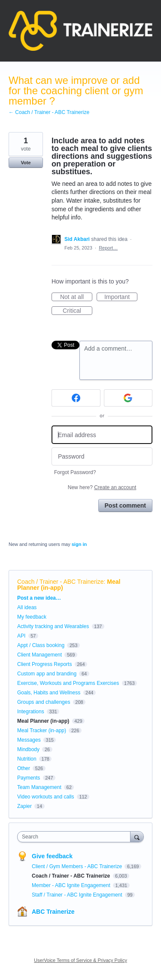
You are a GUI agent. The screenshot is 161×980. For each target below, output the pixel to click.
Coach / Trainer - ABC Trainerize (61, 582)
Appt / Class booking (41, 645)
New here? (102, 487)
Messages (29, 740)
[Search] (137, 837)
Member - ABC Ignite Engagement (72, 885)
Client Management (39, 655)
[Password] (102, 457)
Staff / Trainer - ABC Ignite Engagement (78, 895)
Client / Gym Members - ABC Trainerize (77, 866)
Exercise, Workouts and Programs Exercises (68, 683)
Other (24, 768)
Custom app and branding (47, 674)
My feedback (32, 617)
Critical (77, 311)
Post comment (125, 505)
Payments (29, 778)
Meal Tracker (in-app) (42, 730)
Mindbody (28, 749)
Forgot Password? (75, 472)
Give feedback (52, 856)
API (21, 636)
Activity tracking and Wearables (53, 626)
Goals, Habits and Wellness (49, 693)
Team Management (39, 787)
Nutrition (27, 759)
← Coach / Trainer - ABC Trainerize (49, 112)
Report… (108, 248)
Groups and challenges (44, 702)
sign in (79, 544)
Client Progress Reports (44, 664)
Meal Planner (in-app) (43, 721)
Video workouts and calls (46, 797)
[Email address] (102, 435)
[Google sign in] (128, 398)
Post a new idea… (39, 598)
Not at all (76, 297)
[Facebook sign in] (76, 398)
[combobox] (76, 837)
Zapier (24, 806)
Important (121, 297)
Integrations (31, 712)
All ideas (27, 607)
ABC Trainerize (53, 912)
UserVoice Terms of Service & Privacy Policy (80, 960)
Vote (26, 163)
